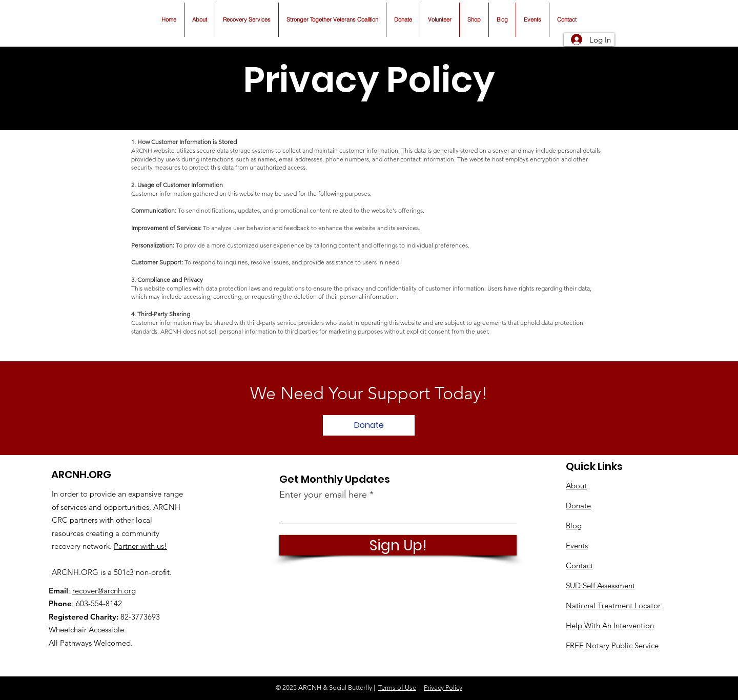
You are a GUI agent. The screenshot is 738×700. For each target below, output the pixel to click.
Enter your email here (323, 495)
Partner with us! (140, 546)
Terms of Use (397, 687)
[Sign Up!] (398, 545)
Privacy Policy (443, 687)
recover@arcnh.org (104, 591)
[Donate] (369, 425)
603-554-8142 (99, 603)
